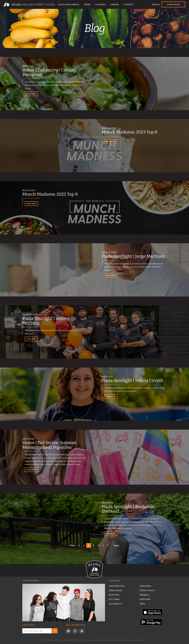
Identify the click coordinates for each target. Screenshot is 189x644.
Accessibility (115, 604)
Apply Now (145, 599)
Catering (100, 4)
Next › (117, 545)
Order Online (173, 4)
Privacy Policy (147, 590)
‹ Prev (72, 545)
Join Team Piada (30, 580)
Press (142, 604)
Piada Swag (145, 586)
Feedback (144, 595)
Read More (31, 94)
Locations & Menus (69, 4)
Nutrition (114, 595)
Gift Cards (114, 599)
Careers (115, 4)
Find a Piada (28, 625)
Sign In (156, 4)
